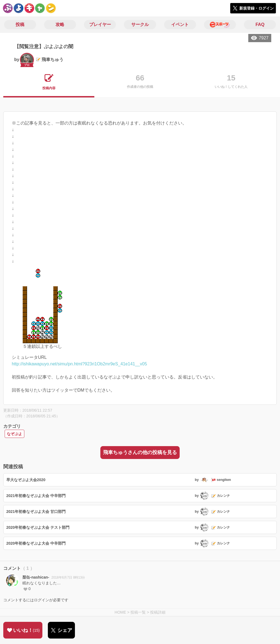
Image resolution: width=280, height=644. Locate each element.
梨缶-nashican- (36, 577)
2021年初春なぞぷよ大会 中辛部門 (36, 496)
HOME (120, 612)
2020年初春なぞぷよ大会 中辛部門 (36, 543)
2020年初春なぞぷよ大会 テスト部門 (38, 527)
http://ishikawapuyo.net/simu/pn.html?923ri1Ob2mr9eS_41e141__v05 (79, 364)
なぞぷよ (14, 434)
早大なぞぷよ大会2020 (26, 480)
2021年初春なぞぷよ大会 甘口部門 (36, 512)
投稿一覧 (138, 612)
